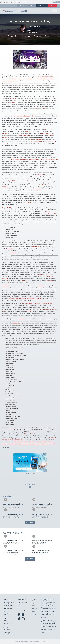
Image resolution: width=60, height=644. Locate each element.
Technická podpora (22, 610)
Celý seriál (30, 522)
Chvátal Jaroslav (34, 26)
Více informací (17, 3)
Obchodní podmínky (22, 599)
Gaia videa (34, 608)
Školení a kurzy (34, 615)
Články (33, 611)
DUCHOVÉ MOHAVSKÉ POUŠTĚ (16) (14, 514)
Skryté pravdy (33, 32)
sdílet (47, 36)
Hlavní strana (33, 604)
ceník (27, 6)
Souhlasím (56, 2)
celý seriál (38, 36)
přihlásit (52, 6)
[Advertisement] (30, 579)
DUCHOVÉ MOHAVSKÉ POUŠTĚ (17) (42, 514)
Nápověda (20, 607)
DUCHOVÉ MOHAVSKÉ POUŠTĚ (11, 506)
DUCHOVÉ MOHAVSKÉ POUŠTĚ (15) (42, 504)
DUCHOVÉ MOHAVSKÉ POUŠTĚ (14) (14, 504)
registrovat (42, 6)
